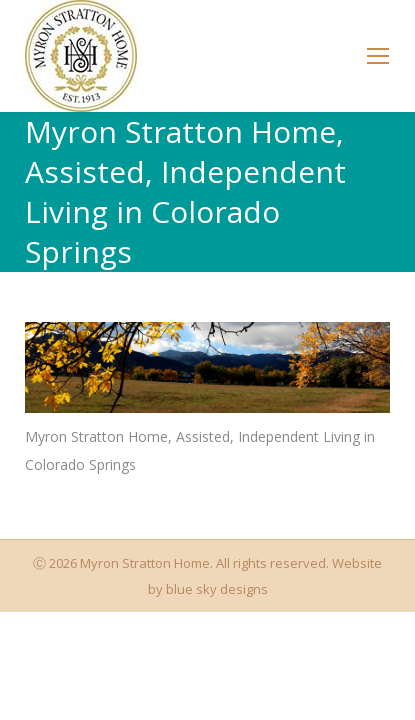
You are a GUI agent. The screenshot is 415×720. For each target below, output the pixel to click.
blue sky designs (217, 589)
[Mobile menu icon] (378, 56)
